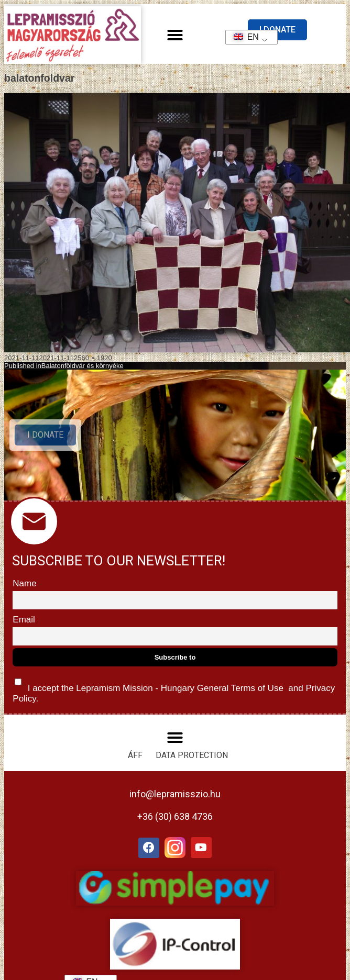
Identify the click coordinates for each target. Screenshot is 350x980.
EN (243, 37)
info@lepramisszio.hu (175, 794)
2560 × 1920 (93, 358)
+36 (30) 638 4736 (175, 816)
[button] (175, 35)
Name (24, 583)
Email (24, 620)
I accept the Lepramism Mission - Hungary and (174, 688)
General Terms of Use (240, 688)
